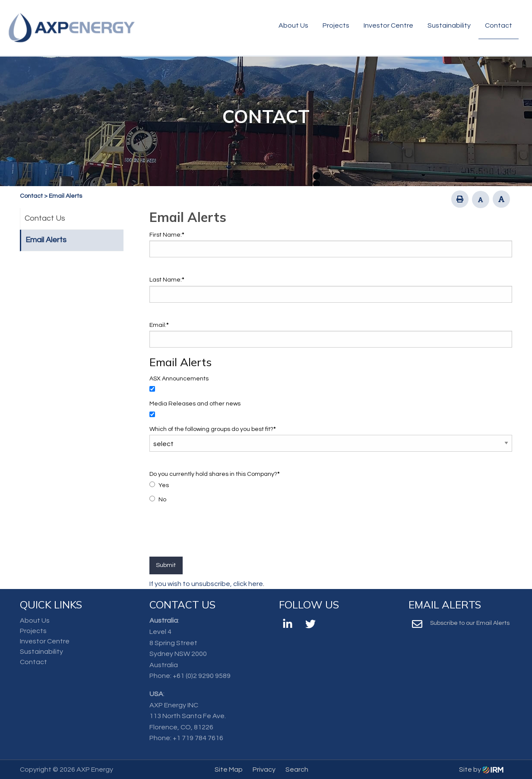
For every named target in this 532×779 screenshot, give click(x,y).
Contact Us (45, 218)
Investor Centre (388, 25)
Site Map (229, 769)
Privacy (264, 769)
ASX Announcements (179, 379)
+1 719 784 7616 (198, 738)
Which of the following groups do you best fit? (212, 429)
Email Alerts (46, 240)
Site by (481, 769)
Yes (164, 485)
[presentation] (215, 535)
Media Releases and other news (195, 404)
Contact (499, 25)
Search (297, 769)
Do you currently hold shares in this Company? (214, 474)
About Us (293, 25)
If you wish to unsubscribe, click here (206, 584)
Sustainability (449, 25)
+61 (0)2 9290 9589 (202, 676)
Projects (336, 25)
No (162, 500)
